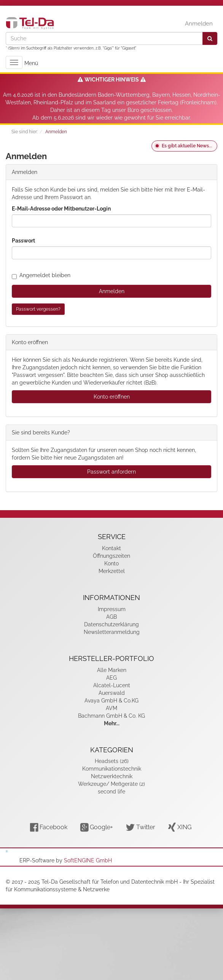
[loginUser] (111, 221)
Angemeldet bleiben (41, 275)
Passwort (23, 241)
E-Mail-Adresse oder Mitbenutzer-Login (61, 209)
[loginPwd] (111, 253)
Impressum (112, 609)
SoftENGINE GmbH (88, 860)
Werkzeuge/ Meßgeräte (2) (111, 784)
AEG (111, 678)
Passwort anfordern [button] (111, 472)
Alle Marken (112, 670)
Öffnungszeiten (111, 556)
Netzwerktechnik (112, 776)
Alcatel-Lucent (112, 685)
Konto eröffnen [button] (112, 397)
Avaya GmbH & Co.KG (111, 701)
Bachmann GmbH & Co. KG (111, 716)
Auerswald (112, 693)
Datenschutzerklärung (111, 624)
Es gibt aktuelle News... (187, 146)
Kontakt (111, 548)
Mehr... (112, 723)
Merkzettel (112, 571)
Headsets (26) (112, 761)
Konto (111, 563)
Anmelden (199, 24)
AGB (111, 617)
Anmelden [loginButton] (112, 291)
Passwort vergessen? (38, 309)
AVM (111, 708)
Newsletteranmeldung (112, 632)
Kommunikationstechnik (112, 769)
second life (111, 792)
